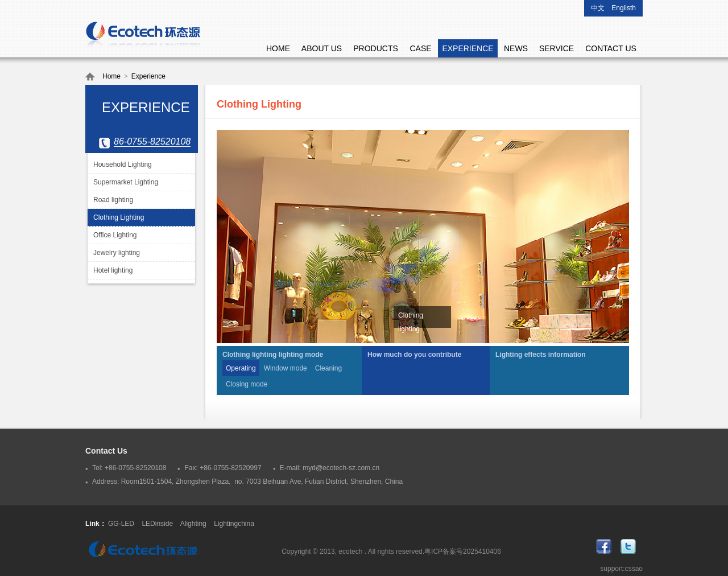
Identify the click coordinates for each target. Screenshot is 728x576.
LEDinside (157, 524)
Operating (241, 368)
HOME (278, 48)
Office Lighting (115, 235)
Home (111, 76)
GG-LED (121, 524)
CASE (420, 48)
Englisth (624, 8)
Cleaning (328, 368)
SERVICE (557, 48)
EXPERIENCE (468, 48)
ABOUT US (322, 48)
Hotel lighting (113, 270)
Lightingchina (234, 524)
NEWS (516, 48)
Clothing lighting (411, 322)
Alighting (193, 524)
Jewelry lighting (117, 253)
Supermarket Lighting (126, 182)
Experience (148, 76)
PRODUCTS (376, 48)
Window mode (286, 368)
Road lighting (113, 200)
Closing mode (247, 384)
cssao (634, 569)
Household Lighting (123, 164)
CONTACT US (611, 48)
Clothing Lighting (119, 217)
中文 (598, 8)
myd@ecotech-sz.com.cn (341, 468)
